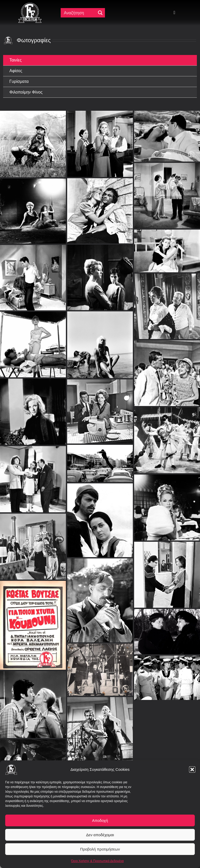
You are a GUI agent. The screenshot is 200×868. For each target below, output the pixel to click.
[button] (192, 769)
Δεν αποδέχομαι (100, 835)
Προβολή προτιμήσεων (100, 849)
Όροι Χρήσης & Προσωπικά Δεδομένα (97, 861)
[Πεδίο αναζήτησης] (79, 13)
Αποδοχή (100, 820)
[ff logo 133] (30, 5)
